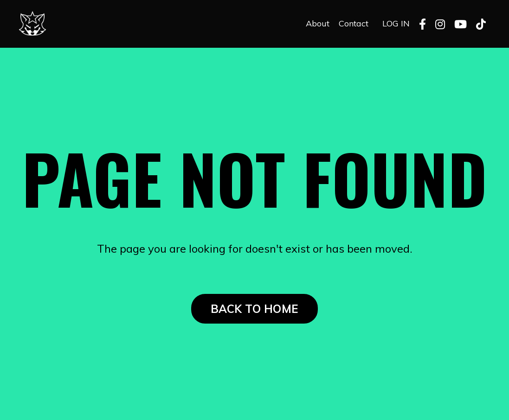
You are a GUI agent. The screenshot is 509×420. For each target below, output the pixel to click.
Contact (354, 23)
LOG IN (396, 23)
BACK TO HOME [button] (254, 309)
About (318, 23)
